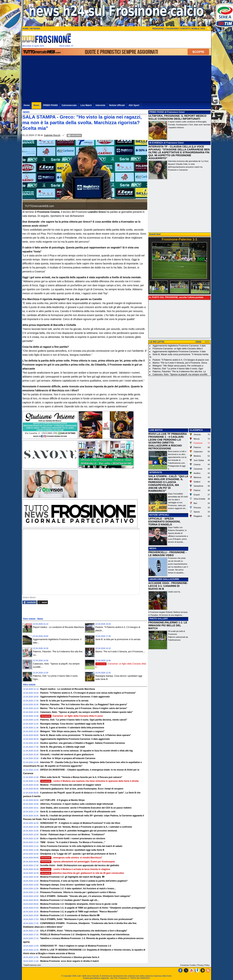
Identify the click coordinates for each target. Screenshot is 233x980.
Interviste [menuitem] (100, 105)
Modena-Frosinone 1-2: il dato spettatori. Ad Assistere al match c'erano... (78, 889)
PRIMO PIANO (157, 112)
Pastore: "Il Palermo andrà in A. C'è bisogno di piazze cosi (181, 360)
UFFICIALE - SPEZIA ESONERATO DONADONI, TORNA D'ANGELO (164, 522)
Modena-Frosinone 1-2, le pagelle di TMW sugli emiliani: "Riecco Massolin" (79, 912)
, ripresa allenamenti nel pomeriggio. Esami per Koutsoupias (78, 862)
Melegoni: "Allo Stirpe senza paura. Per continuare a (178, 366)
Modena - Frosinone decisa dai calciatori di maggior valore (71, 785)
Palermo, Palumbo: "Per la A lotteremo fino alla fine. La (179, 372)
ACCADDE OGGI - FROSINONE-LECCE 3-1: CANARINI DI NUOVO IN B (168, 586)
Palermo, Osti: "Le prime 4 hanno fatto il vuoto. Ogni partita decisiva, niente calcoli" (84, 720)
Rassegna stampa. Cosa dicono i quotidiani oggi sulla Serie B (72, 724)
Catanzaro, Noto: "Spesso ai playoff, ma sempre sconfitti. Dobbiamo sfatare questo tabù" (87, 712)
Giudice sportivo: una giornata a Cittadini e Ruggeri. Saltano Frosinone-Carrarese (83, 743)
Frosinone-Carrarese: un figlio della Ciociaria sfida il (178, 349)
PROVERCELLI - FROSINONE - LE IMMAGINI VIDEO (167, 554)
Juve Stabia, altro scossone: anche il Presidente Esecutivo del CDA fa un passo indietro (86, 808)
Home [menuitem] (27, 105)
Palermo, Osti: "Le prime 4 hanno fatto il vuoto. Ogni (178, 369)
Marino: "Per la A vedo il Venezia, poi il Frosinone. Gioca (180, 363)
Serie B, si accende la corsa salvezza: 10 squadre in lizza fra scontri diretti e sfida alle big (86, 751)
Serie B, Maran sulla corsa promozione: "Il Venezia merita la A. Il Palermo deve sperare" (86, 735)
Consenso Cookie (188, 965)
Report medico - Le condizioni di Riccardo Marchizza (58, 627)
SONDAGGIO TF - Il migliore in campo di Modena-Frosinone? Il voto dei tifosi (80, 823)
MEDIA (153, 548)
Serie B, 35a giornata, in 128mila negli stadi (63, 747)
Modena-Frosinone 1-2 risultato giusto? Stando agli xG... (70, 900)
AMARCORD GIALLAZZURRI (164, 579)
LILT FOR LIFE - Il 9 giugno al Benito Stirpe (62, 800)
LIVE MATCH (156, 430)
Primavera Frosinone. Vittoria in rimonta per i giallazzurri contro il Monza (78, 892)
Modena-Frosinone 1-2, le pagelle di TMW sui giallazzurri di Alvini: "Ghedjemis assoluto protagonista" (93, 908)
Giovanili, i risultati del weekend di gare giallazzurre (67, 755)
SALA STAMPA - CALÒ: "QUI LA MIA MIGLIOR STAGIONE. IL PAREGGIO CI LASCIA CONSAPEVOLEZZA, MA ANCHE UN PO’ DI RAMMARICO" (168, 484)
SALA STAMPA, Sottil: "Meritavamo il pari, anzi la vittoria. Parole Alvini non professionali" (87, 919)
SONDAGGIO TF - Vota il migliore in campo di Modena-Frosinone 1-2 (76, 946)
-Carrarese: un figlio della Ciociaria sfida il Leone (72, 716)
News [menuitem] (36, 105)
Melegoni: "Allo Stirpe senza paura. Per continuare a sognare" (72, 731)
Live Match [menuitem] (86, 105)
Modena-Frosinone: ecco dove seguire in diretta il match (70, 961)
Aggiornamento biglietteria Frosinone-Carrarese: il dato (179, 346)
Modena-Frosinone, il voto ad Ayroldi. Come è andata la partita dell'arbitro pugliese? (84, 881)
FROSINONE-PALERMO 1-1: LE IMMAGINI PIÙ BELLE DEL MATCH (168, 625)
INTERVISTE (156, 472)
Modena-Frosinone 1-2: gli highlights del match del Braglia (71, 877)
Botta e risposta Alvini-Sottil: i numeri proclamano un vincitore (73, 839)
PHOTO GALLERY (159, 619)
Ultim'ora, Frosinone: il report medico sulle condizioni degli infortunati (77, 804)
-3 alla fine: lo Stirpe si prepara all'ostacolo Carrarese (68, 758)
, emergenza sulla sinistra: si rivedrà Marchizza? (71, 858)
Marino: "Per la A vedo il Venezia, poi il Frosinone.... (120, 652)
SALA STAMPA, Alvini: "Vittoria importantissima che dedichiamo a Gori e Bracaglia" (84, 931)
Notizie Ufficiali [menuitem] (117, 105)
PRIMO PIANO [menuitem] (51, 105)
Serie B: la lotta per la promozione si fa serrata (118, 639)
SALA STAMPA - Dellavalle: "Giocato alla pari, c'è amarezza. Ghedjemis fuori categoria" (85, 896)
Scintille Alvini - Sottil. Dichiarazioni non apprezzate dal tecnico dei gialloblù (80, 865)
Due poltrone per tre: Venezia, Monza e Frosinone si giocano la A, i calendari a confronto (86, 827)
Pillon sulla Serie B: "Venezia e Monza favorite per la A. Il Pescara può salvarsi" (81, 777)
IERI (207, 342)
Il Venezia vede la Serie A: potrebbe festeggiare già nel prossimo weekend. (79, 831)
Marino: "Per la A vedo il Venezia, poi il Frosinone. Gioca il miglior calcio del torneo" (84, 708)
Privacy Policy (203, 965)
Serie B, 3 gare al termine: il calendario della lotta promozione (72, 728)
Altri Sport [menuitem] (134, 105)
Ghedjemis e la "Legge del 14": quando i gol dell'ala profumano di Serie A (78, 854)
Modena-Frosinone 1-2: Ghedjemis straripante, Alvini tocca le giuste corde (79, 904)
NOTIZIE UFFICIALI (159, 515)
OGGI (198, 342)
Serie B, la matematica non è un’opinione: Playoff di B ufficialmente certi (78, 812)
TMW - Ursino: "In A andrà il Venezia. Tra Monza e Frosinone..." (73, 842)
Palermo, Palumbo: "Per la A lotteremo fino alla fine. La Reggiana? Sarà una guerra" (84, 704)
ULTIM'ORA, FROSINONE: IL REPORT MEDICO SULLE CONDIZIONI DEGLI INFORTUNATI (177, 117)
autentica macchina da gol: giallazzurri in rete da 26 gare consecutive (82, 873)
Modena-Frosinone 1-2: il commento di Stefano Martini (68, 915)
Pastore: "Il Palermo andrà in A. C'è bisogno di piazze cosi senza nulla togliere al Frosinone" (88, 693)
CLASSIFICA (196, 430)
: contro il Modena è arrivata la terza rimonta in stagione (75, 869)
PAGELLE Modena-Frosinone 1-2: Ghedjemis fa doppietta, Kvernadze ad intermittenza (85, 935)
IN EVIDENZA (156, 143)
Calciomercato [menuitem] (69, 105)
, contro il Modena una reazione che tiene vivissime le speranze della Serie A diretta (89, 781)
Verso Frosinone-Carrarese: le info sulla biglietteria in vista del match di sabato (81, 846)
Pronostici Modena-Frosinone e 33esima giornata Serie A (70, 957)
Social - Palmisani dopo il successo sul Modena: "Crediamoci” (73, 835)
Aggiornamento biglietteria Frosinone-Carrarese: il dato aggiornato (75, 697)
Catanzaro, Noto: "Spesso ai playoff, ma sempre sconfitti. (180, 374)
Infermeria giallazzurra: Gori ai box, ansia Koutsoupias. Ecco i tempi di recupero (82, 789)
